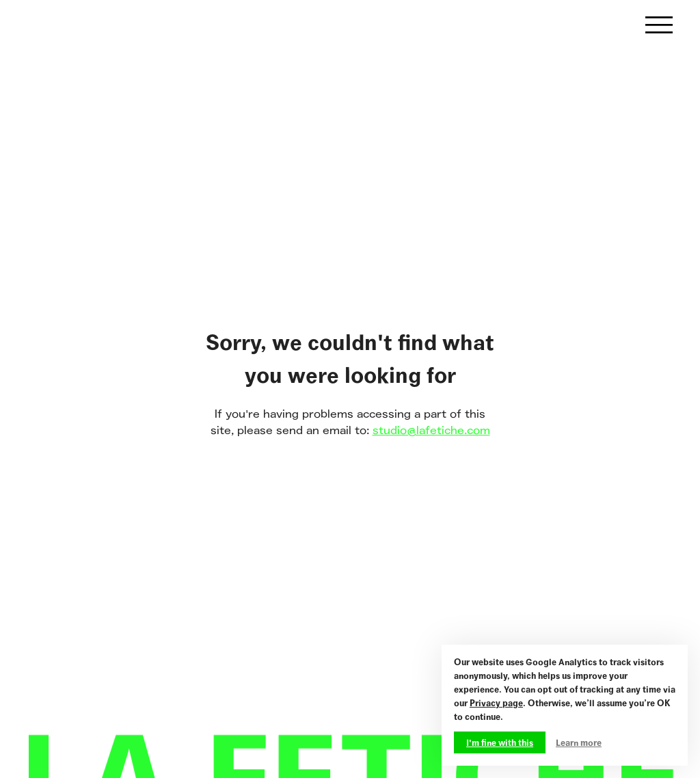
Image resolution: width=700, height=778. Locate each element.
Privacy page (496, 703)
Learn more (579, 742)
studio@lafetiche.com (431, 430)
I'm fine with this (500, 742)
